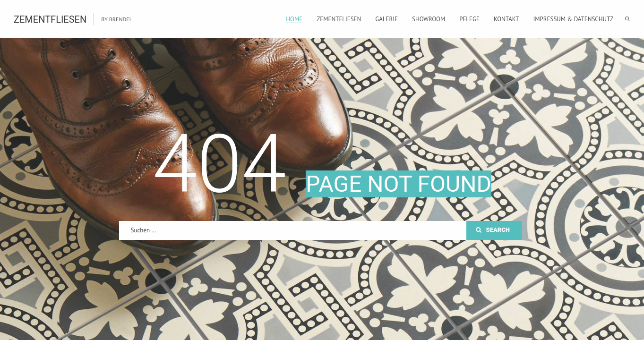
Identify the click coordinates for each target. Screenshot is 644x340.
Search (493, 230)
